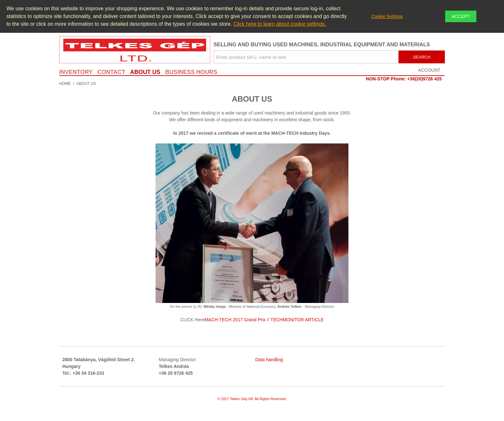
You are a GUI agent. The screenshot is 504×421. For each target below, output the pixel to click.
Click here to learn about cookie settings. (280, 24)
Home (65, 84)
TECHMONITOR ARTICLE (297, 320)
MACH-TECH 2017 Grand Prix (235, 320)
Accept (461, 16)
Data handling (269, 360)
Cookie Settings (387, 16)
